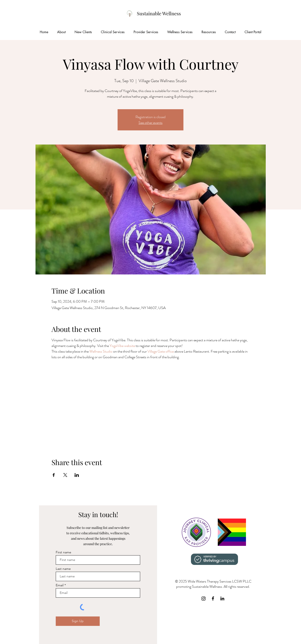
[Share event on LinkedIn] (77, 475)
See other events (150, 123)
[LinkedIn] (222, 598)
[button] (83, 32)
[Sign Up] (78, 621)
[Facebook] (213, 598)
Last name (63, 569)
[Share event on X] (65, 475)
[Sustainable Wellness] (159, 13)
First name (63, 552)
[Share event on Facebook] (54, 475)
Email (60, 585)
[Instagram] (204, 598)
